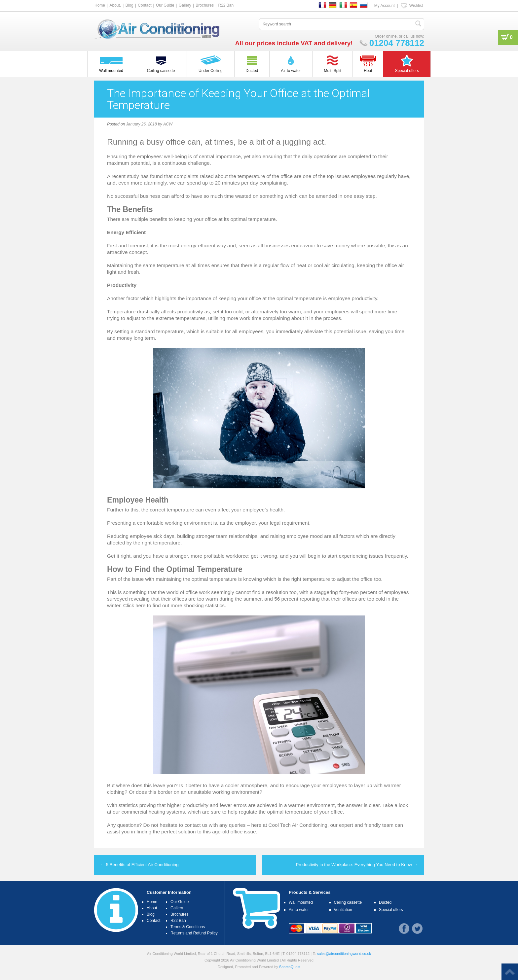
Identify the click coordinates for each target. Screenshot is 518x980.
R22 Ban (226, 5)
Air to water (299, 910)
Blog (129, 5)
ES (353, 5)
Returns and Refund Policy (194, 933)
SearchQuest (290, 967)
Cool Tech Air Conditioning (298, 825)
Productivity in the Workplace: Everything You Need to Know (357, 865)
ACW (168, 124)
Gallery (185, 5)
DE (333, 5)
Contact (145, 5)
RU (364, 5)
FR (322, 5)
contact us (196, 825)
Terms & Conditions (188, 927)
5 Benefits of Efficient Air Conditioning (140, 865)
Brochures (205, 5)
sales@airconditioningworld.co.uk (344, 954)
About (152, 908)
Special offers (391, 910)
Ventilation (343, 910)
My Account (385, 6)
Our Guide (165, 5)
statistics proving (137, 805)
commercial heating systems (154, 812)
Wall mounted (301, 902)
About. (115, 5)
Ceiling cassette (348, 902)
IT (343, 5)
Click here (134, 605)
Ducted (385, 902)
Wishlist (416, 6)
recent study (126, 176)
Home (100, 5)
